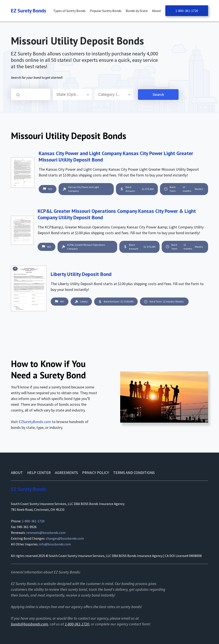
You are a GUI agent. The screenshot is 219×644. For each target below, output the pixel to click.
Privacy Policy (95, 473)
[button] (70, 11)
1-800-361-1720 (187, 11)
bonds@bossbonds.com (29, 624)
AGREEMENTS (66, 473)
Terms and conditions (134, 473)
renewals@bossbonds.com (46, 533)
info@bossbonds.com (55, 544)
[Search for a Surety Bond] (137, 95)
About (17, 473)
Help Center (39, 473)
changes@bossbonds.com (65, 538)
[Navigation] (29, 11)
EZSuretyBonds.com (35, 422)
